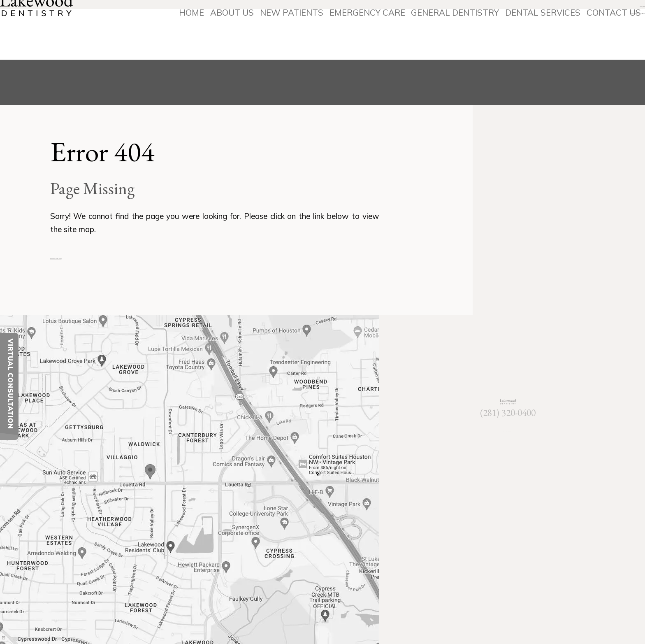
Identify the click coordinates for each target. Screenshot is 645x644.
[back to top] (22, 622)
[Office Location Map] (150, 465)
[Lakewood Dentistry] (58, 31)
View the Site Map (83, 256)
